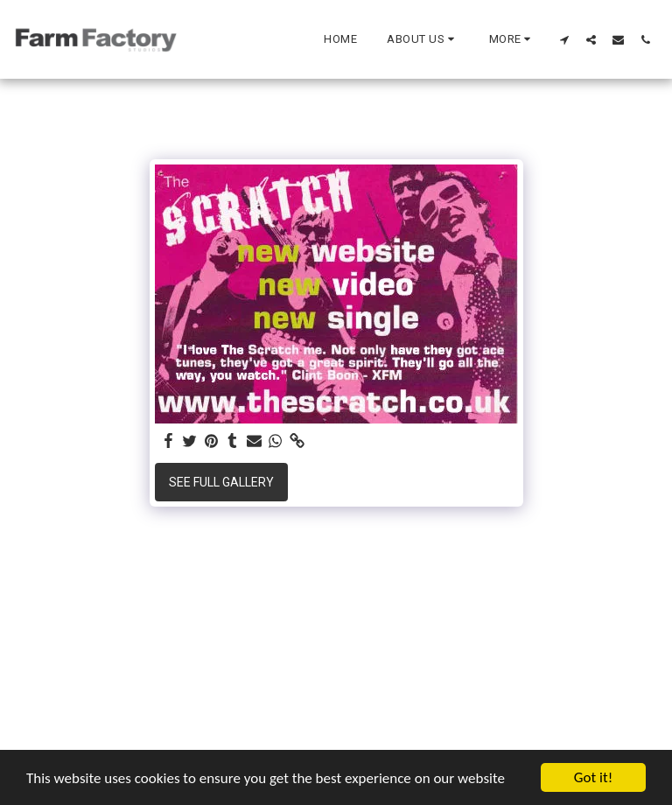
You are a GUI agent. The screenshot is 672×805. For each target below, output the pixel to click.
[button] (423, 39)
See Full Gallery (221, 482)
